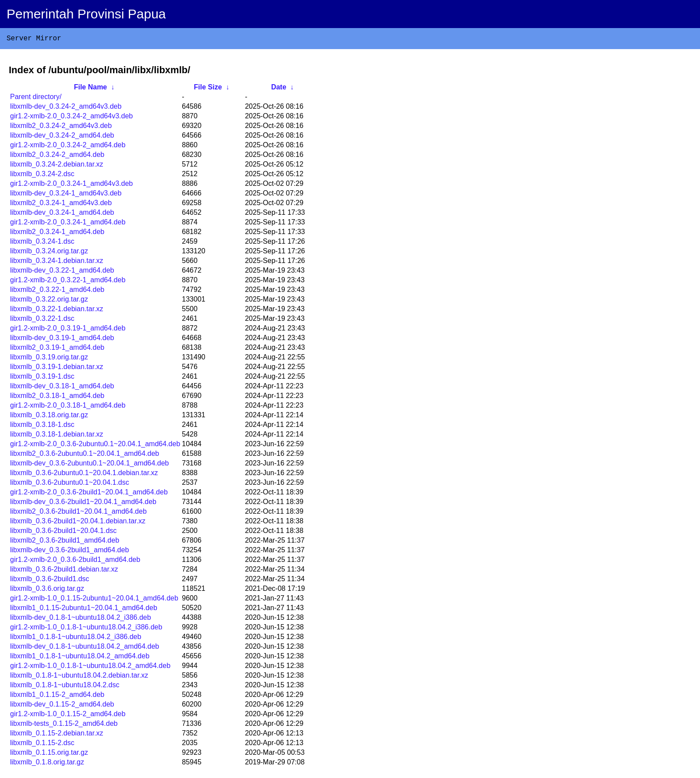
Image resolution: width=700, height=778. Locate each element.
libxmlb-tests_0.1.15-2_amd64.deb (64, 725)
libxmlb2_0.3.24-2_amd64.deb (57, 156)
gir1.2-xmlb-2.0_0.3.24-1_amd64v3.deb (71, 185)
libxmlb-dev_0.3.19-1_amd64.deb (62, 339)
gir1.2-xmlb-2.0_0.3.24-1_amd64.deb (68, 224)
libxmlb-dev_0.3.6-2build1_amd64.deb (69, 552)
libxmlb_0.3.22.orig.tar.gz (49, 301)
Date (279, 89)
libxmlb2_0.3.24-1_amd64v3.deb (61, 204)
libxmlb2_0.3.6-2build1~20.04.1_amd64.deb (78, 513)
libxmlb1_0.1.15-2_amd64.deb (57, 696)
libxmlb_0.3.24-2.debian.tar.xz (57, 166)
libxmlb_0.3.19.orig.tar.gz (49, 359)
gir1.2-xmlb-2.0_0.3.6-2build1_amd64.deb (75, 561)
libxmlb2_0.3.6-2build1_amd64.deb (65, 542)
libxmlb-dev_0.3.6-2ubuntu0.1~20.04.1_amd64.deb (90, 465)
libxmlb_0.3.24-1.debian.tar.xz (57, 262)
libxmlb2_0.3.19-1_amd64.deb (57, 349)
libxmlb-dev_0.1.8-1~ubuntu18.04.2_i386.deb (81, 619)
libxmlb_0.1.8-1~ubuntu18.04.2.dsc (65, 687)
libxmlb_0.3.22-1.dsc (42, 320)
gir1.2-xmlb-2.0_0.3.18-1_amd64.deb (68, 407)
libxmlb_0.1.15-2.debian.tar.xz (57, 735)
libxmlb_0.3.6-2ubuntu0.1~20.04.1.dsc (70, 484)
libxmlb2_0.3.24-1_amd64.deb (57, 233)
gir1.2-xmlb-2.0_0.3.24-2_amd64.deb (68, 147)
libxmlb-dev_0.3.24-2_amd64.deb (62, 137)
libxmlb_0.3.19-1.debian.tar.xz (57, 368)
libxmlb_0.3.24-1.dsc (42, 243)
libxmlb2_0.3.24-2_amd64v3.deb (61, 127)
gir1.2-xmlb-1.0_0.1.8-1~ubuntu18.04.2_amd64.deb (90, 667)
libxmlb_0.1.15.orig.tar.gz (49, 754)
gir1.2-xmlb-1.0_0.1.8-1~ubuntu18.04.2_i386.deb (86, 629)
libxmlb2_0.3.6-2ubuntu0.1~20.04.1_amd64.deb (85, 455)
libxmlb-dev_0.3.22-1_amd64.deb (62, 272)
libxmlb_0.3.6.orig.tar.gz (47, 590)
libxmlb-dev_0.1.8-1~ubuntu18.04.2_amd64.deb (85, 648)
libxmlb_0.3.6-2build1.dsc (50, 581)
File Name (91, 89)
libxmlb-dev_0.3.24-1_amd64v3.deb (66, 195)
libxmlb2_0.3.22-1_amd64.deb (57, 291)
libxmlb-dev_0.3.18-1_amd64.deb (62, 388)
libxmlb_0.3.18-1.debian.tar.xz (57, 436)
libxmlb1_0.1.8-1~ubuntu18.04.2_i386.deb (76, 638)
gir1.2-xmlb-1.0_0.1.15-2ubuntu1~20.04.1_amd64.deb (94, 600)
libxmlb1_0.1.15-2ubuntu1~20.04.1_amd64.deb (84, 609)
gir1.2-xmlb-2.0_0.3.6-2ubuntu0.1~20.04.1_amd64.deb (95, 446)
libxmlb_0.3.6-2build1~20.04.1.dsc (63, 532)
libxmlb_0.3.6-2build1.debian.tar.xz (64, 571)
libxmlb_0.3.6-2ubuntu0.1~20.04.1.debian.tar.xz (84, 474)
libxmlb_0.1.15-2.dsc (42, 744)
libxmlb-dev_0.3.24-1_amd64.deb (62, 214)
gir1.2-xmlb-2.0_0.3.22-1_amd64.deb (68, 282)
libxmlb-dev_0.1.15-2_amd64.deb (62, 706)
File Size (208, 89)
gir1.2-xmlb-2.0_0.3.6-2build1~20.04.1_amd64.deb (89, 494)
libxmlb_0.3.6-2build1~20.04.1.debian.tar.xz (78, 523)
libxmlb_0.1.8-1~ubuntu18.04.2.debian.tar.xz (79, 677)
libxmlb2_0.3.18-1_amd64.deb (57, 397)
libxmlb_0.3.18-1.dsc (42, 426)
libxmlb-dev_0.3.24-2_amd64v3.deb (66, 108)
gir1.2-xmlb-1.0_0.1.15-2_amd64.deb (68, 716)
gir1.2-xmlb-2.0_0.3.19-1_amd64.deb (68, 330)
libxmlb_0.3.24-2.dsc (42, 176)
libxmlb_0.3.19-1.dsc (42, 378)
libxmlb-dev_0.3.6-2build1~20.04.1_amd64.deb (83, 503)
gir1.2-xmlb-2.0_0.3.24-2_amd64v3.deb (71, 118)
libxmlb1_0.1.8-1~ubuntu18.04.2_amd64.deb (80, 658)
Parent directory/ (36, 98)
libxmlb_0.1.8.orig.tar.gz (47, 764)
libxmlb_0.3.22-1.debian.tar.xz (57, 311)
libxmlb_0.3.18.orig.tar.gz (49, 417)
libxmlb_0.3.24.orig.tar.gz (49, 253)
